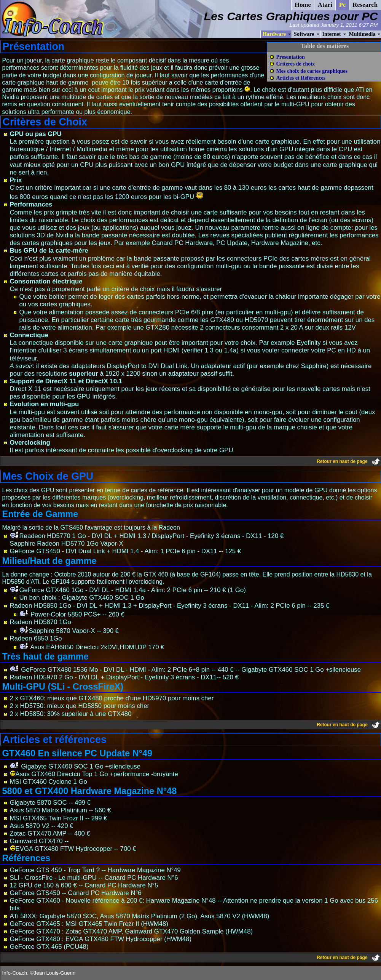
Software (304, 34)
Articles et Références (301, 78)
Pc (343, 5)
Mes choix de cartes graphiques (312, 71)
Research (365, 5)
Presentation (291, 57)
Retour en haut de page (342, 461)
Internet (332, 34)
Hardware (274, 34)
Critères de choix (296, 64)
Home (303, 5)
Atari (325, 5)
